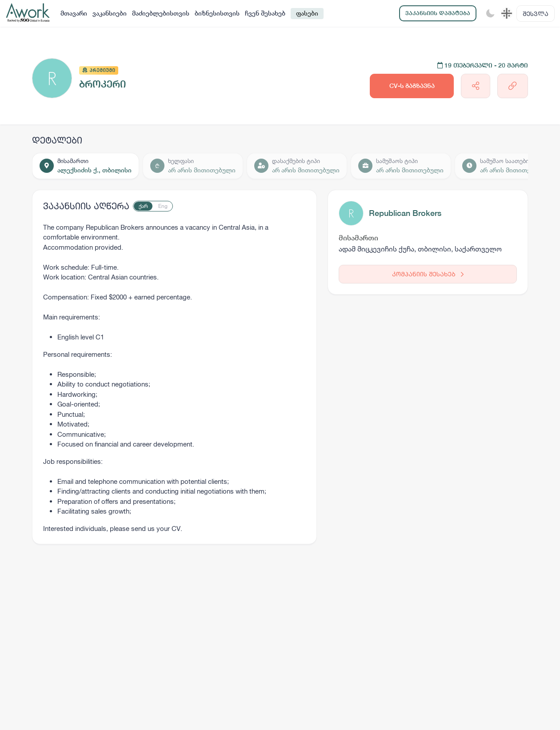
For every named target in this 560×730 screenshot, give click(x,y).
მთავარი (74, 13)
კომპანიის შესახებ (428, 274)
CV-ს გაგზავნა (412, 86)
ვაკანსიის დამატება (438, 13)
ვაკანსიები (110, 13)
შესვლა (536, 14)
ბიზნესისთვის (217, 13)
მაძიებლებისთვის (161, 13)
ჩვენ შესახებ (265, 13)
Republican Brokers (405, 213)
